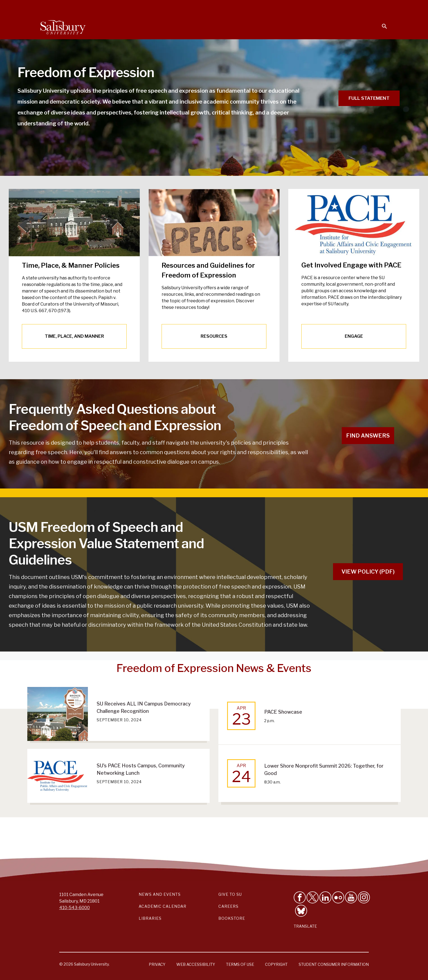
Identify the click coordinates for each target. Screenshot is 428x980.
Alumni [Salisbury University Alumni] (350, 7)
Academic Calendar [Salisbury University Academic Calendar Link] (163, 906)
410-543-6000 (75, 908)
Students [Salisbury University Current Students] (262, 7)
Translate (305, 926)
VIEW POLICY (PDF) (368, 572)
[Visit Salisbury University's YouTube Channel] (351, 897)
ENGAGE (354, 336)
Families (327, 7)
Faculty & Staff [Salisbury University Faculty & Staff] (295, 7)
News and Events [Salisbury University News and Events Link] (160, 894)
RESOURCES (214, 336)
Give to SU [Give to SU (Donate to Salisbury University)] (230, 894)
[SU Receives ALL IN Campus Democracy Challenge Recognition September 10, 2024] (118, 714)
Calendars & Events (225, 7)
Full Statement (369, 98)
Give (377, 7)
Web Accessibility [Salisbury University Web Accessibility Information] (196, 964)
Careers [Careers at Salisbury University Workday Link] (228, 906)
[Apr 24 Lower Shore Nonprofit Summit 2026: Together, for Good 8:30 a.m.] (310, 774)
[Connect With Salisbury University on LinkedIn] (325, 897)
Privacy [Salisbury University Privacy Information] (157, 964)
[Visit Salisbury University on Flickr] (338, 897)
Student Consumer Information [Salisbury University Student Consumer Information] (334, 964)
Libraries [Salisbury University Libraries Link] (150, 918)
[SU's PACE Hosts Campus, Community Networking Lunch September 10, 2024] (118, 776)
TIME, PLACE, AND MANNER (74, 336)
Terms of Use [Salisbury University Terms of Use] (240, 964)
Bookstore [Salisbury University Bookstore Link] (232, 918)
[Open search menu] (381, 23)
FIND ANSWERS (368, 436)
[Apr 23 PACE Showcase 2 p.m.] (310, 716)
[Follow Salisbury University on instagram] (364, 897)
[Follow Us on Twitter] (313, 897)
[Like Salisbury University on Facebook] (300, 897)
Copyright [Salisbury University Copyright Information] (276, 964)
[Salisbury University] (63, 26)
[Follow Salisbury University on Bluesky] (301, 911)
